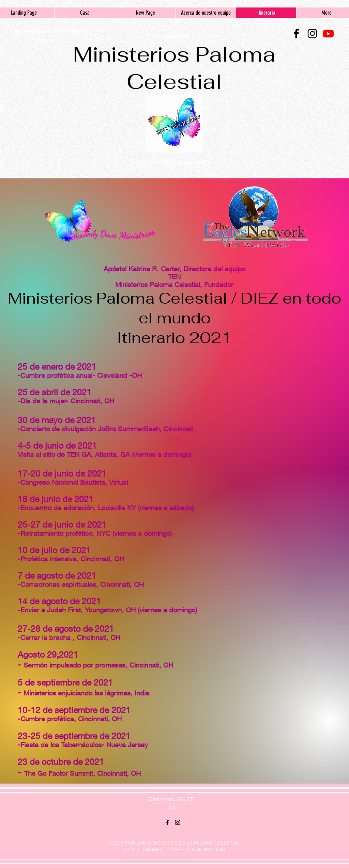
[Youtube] (328, 34)
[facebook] (296, 34)
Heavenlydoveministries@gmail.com (59, 31)
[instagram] (312, 34)
